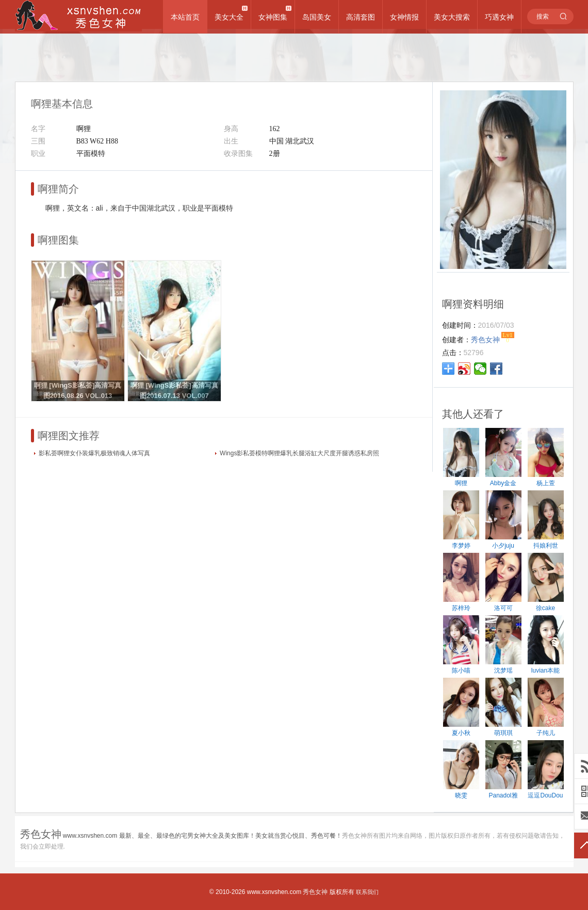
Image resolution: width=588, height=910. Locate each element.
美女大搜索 (452, 17)
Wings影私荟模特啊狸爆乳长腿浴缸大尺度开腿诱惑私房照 (299, 453)
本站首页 (185, 17)
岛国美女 (317, 17)
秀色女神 (315, 892)
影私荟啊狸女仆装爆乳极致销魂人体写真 (94, 453)
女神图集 (273, 17)
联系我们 (367, 892)
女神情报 (404, 17)
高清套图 (361, 17)
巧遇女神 (499, 17)
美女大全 (229, 17)
